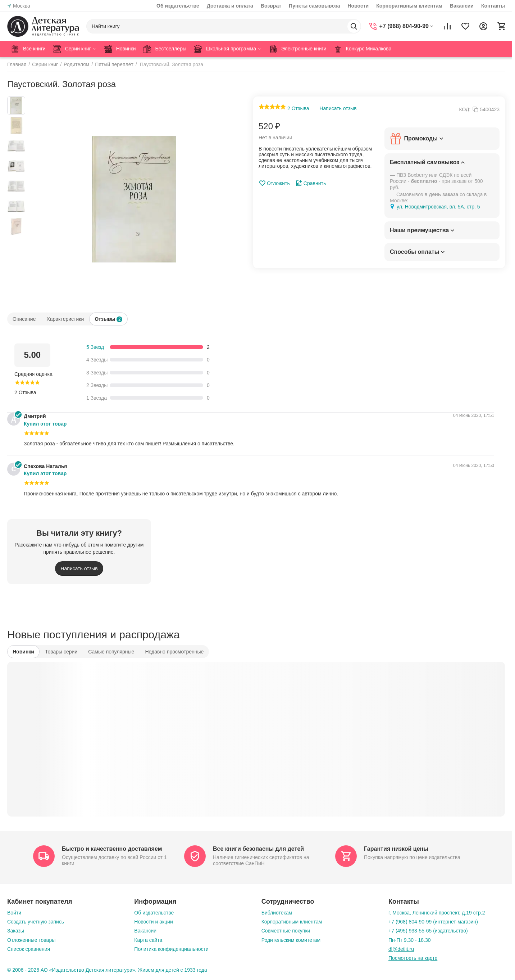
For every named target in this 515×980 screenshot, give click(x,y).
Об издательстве (178, 6)
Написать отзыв (338, 108)
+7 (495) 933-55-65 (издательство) (428, 931)
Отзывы (108, 319)
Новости (358, 6)
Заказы (16, 931)
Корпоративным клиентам (409, 6)
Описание (24, 319)
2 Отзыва (298, 108)
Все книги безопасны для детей (258, 849)
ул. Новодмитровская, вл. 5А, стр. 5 (438, 207)
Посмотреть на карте (413, 958)
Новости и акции (153, 922)
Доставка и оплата (230, 6)
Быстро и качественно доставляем (112, 849)
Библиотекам (277, 913)
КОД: (465, 109)
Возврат (271, 6)
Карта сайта (148, 940)
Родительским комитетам (291, 940)
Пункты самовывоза (314, 6)
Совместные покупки (286, 931)
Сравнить (311, 183)
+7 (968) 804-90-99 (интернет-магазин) (433, 922)
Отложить (274, 183)
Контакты (493, 6)
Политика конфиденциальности (171, 949)
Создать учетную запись (36, 922)
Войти (14, 913)
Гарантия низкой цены (396, 849)
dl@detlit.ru (401, 949)
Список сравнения (29, 949)
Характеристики (65, 319)
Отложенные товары (31, 940)
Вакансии (462, 6)
